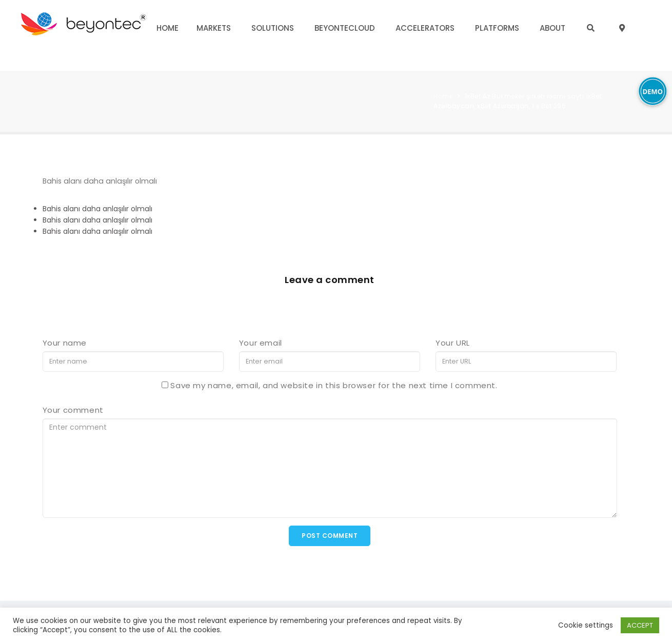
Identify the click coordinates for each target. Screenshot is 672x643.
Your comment (73, 410)
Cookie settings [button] (586, 625)
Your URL (453, 343)
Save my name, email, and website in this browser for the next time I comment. (334, 385)
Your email (261, 343)
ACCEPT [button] (640, 625)
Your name (65, 343)
